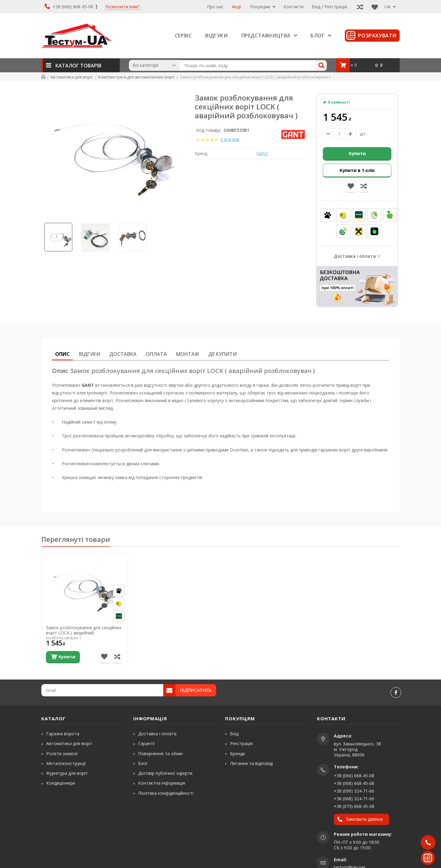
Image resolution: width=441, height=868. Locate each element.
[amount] (339, 134)
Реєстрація (241, 743)
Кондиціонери (61, 783)
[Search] (321, 65)
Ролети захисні (62, 753)
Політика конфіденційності (166, 792)
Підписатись (196, 690)
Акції (237, 7)
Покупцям (262, 7)
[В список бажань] (104, 657)
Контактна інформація (162, 783)
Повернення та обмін (160, 753)
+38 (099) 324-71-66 (354, 791)
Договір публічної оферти (165, 773)
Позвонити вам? (122, 7)
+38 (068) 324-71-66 (354, 798)
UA (390, 7)
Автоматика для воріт (69, 743)
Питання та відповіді (251, 763)
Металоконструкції (66, 763)
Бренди (237, 753)
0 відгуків (230, 139)
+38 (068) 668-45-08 (354, 783)
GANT (262, 153)
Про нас (215, 7)
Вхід (234, 733)
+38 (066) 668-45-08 (71, 7)
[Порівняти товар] (117, 657)
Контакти (294, 7)
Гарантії (147, 743)
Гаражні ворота (63, 733)
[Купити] (63, 657)
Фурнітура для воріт (67, 773)
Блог (143, 763)
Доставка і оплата (355, 255)
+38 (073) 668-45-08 (354, 806)
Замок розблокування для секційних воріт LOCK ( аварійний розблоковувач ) (84, 633)
